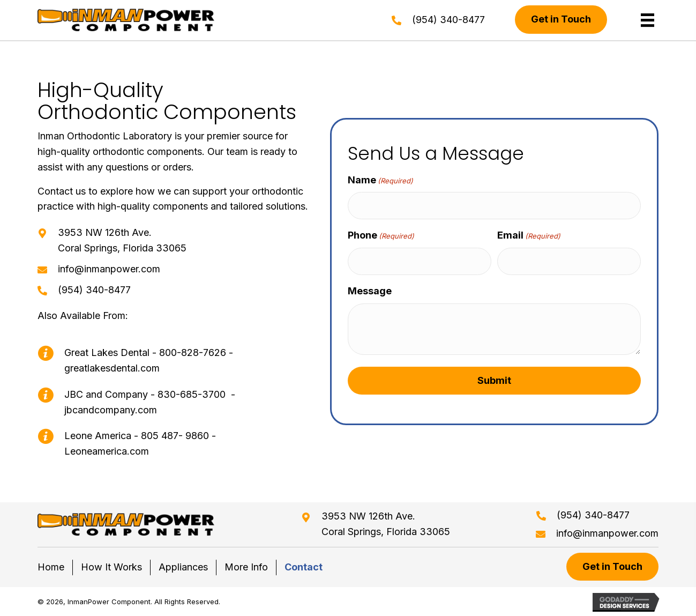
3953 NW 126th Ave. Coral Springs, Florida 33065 (386, 524)
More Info (246, 567)
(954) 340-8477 (448, 20)
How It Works (111, 567)
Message (370, 291)
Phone (381, 236)
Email (529, 236)
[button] (561, 20)
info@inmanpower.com (109, 269)
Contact (304, 567)
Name (380, 180)
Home (51, 567)
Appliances (183, 567)
